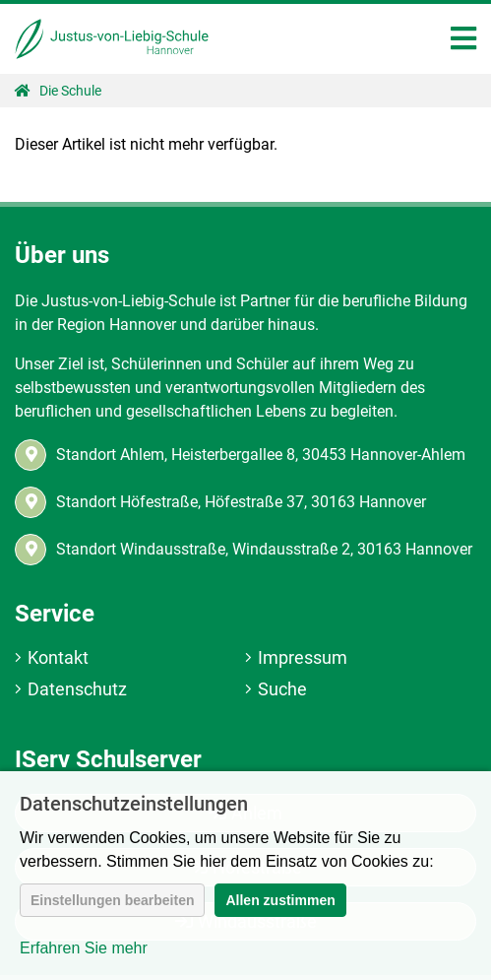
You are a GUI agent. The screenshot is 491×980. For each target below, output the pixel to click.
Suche (282, 689)
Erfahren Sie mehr (84, 948)
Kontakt (58, 657)
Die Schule (70, 91)
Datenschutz (77, 689)
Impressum (303, 657)
